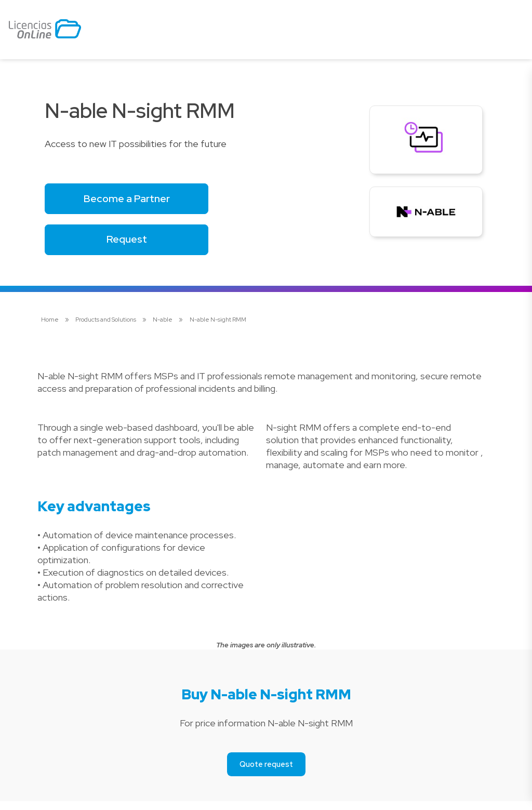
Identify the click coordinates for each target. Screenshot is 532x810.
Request (135, 245)
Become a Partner (135, 200)
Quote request (266, 773)
